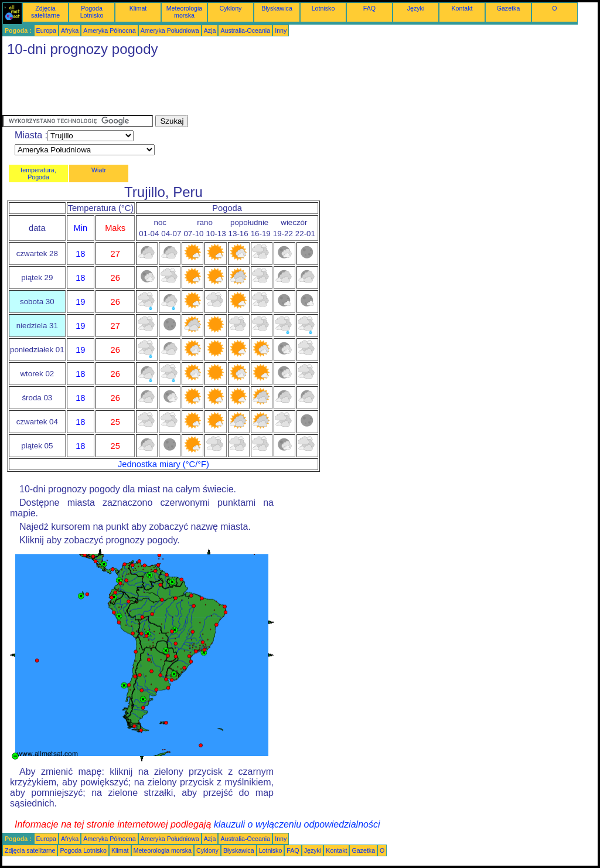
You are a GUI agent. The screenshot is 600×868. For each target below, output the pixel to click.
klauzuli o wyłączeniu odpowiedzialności (297, 824)
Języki (416, 8)
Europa (46, 30)
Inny (281, 30)
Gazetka (509, 8)
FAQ (369, 8)
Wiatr (99, 170)
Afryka (70, 30)
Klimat (138, 8)
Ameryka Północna (109, 30)
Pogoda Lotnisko (92, 12)
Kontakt (462, 8)
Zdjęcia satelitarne (45, 12)
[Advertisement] (216, 88)
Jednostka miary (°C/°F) (163, 464)
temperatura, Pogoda (38, 173)
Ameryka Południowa (170, 30)
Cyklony (231, 8)
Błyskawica (277, 8)
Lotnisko (323, 8)
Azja (210, 30)
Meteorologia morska (185, 12)
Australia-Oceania (245, 30)
